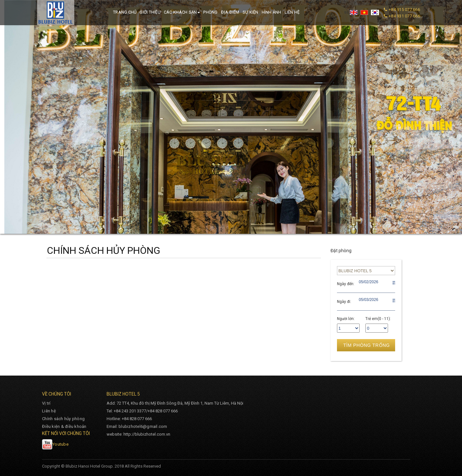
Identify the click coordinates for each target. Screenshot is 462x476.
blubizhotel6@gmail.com (143, 426)
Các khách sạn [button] (182, 12)
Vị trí (46, 403)
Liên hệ (292, 12)
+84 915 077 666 (404, 10)
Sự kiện (251, 12)
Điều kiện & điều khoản (64, 426)
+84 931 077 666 (404, 16)
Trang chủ (125, 12)
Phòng (210, 12)
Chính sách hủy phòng (63, 419)
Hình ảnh (272, 12)
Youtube (55, 444)
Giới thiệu (150, 12)
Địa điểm (230, 12)
